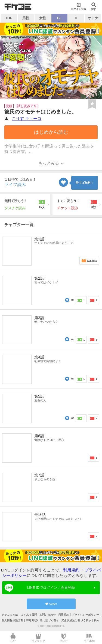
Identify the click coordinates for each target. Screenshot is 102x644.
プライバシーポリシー (85, 615)
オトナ (93, 18)
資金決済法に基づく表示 (76, 620)
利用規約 (71, 570)
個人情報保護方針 (13, 620)
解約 (97, 620)
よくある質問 (29, 615)
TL (76, 18)
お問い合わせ (48, 615)
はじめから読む (51, 132)
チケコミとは (10, 615)
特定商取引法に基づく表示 (42, 620)
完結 (9, 106)
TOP (9, 18)
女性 (43, 18)
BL (59, 18)
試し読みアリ (27, 106)
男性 (26, 18)
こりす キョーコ (27, 118)
